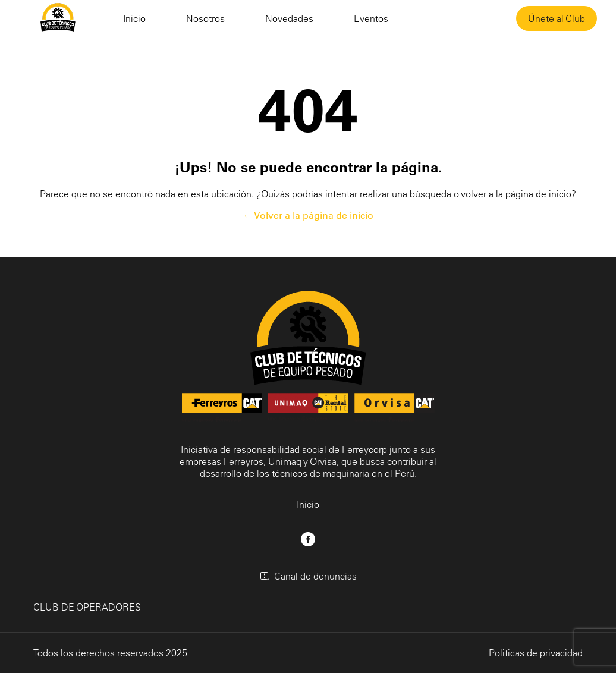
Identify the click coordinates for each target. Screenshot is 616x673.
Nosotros (205, 18)
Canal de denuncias (308, 576)
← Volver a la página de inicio (308, 215)
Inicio (134, 18)
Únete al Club (557, 18)
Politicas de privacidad (536, 653)
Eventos (371, 18)
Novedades (289, 18)
